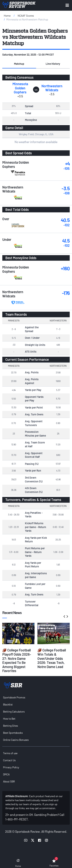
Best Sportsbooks (13, 733)
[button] (19, 64)
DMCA (6, 774)
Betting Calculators (14, 711)
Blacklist (8, 704)
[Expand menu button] (67, 5)
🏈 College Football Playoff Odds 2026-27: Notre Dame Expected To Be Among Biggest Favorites (17, 660)
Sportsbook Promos (14, 697)
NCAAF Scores (26, 16)
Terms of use (10, 753)
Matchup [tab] (19, 64)
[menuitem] (36, 697)
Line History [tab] (53, 64)
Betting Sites (10, 726)
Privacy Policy (11, 767)
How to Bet (9, 719)
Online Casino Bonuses (16, 740)
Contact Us (9, 760)
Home (7, 16)
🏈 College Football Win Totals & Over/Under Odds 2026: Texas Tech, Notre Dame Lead (52, 658)
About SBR (9, 781)
